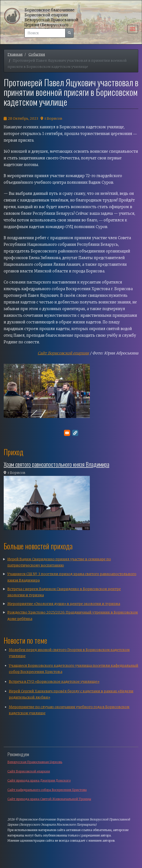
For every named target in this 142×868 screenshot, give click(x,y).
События (37, 54)
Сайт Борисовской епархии (63, 353)
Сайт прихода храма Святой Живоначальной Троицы (49, 799)
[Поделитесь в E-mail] (67, 433)
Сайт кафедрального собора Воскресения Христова (47, 790)
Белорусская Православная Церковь (35, 762)
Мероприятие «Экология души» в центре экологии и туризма (64, 604)
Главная (15, 54)
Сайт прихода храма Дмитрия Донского (39, 780)
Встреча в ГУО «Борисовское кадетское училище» (54, 682)
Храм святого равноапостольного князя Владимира (56, 464)
